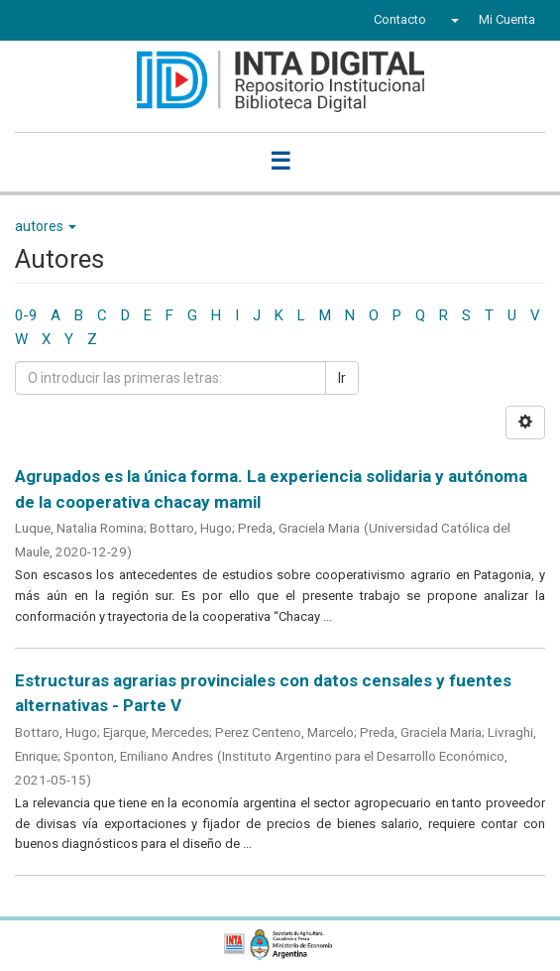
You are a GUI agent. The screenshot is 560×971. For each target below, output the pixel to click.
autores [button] (46, 226)
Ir (342, 378)
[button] (452, 20)
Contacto (400, 19)
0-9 (26, 315)
